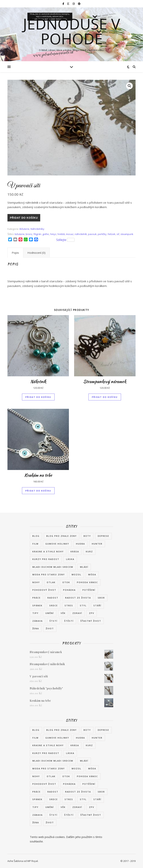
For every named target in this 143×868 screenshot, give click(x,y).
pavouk (92, 234)
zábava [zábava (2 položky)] (38, 621)
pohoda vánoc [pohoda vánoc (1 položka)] (87, 582)
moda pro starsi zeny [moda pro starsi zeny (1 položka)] (49, 574)
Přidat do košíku (24, 218)
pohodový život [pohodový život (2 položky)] (44, 590)
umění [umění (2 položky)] (50, 613)
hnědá (61, 234)
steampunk (127, 234)
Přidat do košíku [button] (38, 397)
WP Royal (32, 861)
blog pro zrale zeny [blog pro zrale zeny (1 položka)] (62, 536)
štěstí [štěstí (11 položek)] (69, 621)
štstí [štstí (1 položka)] (53, 621)
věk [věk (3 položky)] (63, 613)
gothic (46, 234)
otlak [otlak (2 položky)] (51, 582)
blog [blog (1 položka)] (36, 536)
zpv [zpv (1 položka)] (92, 613)
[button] (129, 86)
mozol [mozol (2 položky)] (77, 574)
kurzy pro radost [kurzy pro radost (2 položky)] (46, 559)
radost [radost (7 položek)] (53, 598)
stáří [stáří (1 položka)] (97, 605)
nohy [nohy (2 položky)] (36, 582)
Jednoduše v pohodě (71, 31)
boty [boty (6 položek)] (87, 536)
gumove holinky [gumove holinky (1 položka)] (57, 544)
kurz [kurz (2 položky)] (89, 551)
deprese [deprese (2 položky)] (103, 536)
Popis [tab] (15, 253)
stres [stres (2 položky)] (69, 605)
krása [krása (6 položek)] (75, 551)
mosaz (70, 234)
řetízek (112, 234)
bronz (29, 234)
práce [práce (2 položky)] (36, 598)
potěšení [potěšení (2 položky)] (89, 590)
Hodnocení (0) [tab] (36, 253)
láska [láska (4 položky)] (70, 559)
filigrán (37, 234)
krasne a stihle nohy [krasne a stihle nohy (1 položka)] (48, 551)
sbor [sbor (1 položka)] (101, 598)
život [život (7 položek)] (50, 628)
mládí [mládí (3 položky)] (84, 567)
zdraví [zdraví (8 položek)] (77, 613)
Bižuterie (24, 229)
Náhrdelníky (37, 229)
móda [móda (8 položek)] (92, 574)
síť (118, 234)
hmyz (53, 234)
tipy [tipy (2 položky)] (35, 613)
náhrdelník (81, 234)
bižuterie (20, 234)
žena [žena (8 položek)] (36, 628)
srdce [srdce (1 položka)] (54, 605)
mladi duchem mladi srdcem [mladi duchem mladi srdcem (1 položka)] (53, 567)
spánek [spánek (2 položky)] (37, 605)
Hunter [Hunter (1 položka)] (97, 544)
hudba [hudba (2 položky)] (80, 544)
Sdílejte (65, 240)
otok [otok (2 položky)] (66, 582)
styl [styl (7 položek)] (83, 605)
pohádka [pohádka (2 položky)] (69, 590)
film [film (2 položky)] (35, 544)
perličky (102, 234)
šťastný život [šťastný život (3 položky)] (91, 621)
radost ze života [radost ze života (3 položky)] (78, 598)
